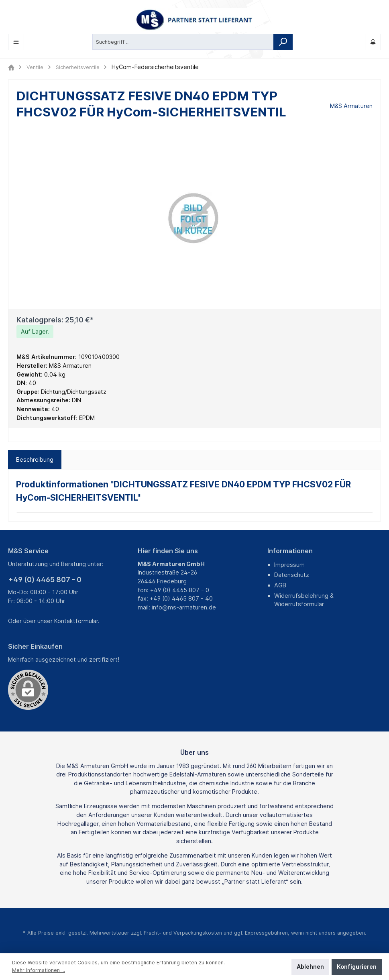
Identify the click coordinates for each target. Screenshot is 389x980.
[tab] (35, 460)
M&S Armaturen (351, 106)
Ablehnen (310, 967)
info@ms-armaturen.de (184, 607)
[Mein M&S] (373, 42)
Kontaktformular (76, 621)
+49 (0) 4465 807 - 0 (45, 580)
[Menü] (16, 42)
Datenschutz (292, 575)
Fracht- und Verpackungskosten (183, 933)
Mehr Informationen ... (39, 970)
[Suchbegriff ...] (183, 42)
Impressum (289, 565)
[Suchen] (283, 42)
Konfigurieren (357, 967)
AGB (280, 585)
